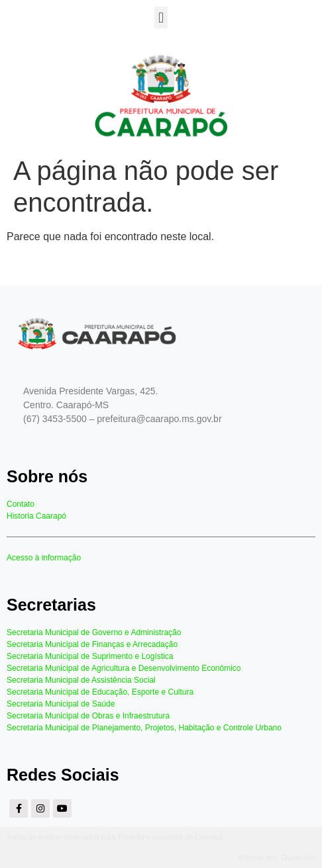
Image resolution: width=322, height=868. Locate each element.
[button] (161, 18)
